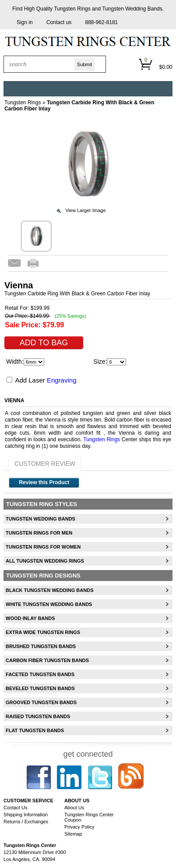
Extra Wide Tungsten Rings (43, 632)
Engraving (62, 380)
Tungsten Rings (72, 9)
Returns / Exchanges (26, 822)
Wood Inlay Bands (30, 618)
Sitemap (73, 834)
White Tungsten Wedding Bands (49, 604)
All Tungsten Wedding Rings (45, 561)
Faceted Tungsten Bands (40, 674)
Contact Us (15, 808)
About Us (74, 808)
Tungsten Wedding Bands (132, 9)
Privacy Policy (79, 827)
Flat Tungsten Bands (35, 730)
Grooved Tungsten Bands (41, 702)
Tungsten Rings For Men (39, 533)
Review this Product (44, 482)
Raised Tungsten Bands (38, 716)
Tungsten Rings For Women (43, 547)
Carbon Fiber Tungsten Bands (47, 660)
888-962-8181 (102, 22)
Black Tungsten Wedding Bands (49, 590)
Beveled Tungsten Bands (40, 688)
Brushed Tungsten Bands (41, 646)
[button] (25, 23)
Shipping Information (26, 815)
